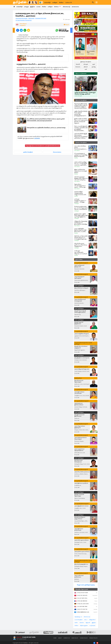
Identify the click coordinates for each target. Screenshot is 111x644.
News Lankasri (77, 151)
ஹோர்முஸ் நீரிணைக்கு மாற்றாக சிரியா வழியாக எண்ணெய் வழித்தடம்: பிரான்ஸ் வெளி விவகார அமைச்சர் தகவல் (81, 106)
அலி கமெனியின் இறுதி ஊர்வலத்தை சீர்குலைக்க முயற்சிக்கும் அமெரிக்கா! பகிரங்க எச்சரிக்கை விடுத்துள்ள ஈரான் (81, 136)
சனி (86, 69)
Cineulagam (77, 204)
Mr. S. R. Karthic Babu (91, 52)
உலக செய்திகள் (79, 620)
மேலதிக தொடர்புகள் (82, 589)
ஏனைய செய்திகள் (81, 143)
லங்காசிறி (47, 3)
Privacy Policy (94, 638)
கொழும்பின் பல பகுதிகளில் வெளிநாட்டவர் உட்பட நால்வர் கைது (46, 128)
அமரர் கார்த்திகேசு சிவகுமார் (82, 334)
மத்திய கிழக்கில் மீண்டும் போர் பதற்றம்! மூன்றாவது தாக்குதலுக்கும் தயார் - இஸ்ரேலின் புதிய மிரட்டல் (81, 113)
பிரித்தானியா (92, 620)
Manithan (76, 158)
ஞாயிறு (94, 67)
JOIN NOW (37, 138)
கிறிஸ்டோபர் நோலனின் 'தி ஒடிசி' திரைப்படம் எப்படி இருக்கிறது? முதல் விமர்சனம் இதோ (81, 238)
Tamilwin (25, 643)
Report (66, 25)
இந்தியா (33, 7)
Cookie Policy (84, 638)
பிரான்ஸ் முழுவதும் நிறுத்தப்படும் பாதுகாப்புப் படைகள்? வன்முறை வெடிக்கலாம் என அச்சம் (81, 178)
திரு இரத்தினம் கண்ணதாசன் (82, 358)
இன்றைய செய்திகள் (86, 62)
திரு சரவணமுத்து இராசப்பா (81, 564)
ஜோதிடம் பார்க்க (81, 34)
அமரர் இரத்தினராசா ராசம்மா (82, 506)
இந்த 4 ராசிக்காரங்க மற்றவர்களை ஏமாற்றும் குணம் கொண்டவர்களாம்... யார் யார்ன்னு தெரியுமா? (81, 171)
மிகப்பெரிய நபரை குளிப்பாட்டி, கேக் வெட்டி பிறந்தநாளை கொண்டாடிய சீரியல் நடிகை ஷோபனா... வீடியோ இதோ (81, 245)
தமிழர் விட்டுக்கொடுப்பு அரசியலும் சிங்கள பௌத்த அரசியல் (85, 93)
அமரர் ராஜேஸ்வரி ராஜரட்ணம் (82, 369)
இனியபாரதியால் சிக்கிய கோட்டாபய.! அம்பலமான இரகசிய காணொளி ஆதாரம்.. (81, 121)
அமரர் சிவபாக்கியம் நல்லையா (82, 472)
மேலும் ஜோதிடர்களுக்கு (86, 58)
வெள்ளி (78, 64)
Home (55, 638)
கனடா (86, 620)
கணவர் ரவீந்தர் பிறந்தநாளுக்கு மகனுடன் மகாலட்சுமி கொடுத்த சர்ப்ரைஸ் (80, 193)
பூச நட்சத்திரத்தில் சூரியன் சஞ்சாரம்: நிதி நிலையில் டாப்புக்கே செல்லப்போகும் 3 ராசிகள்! (80, 230)
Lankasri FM (69, 3)
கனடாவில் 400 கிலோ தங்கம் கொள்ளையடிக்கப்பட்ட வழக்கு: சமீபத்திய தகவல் (81, 148)
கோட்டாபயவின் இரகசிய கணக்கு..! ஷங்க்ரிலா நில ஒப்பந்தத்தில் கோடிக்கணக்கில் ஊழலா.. (81, 128)
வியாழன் (86, 64)
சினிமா (61, 3)
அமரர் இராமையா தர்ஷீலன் (81, 483)
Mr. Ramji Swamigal (78, 52)
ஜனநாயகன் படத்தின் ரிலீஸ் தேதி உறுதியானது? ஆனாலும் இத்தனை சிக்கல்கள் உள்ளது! (81, 215)
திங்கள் (86, 67)
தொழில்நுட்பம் (78, 617)
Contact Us (67, 638)
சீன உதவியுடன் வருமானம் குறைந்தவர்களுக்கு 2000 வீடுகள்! (45, 56)
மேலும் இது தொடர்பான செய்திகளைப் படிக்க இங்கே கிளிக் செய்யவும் (43, 146)
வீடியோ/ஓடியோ (84, 626)
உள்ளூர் (27, 7)
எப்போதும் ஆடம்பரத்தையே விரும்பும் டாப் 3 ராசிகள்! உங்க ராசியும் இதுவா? (81, 252)
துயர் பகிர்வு (79, 260)
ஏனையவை (77, 7)
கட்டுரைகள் (92, 626)
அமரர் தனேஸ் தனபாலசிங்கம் (82, 552)
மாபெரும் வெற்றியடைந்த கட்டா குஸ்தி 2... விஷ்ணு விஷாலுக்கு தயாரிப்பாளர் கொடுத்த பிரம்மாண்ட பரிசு (81, 201)
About (60, 638)
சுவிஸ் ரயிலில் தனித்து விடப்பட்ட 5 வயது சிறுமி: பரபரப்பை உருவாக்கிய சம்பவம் (81, 164)
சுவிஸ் (76, 623)
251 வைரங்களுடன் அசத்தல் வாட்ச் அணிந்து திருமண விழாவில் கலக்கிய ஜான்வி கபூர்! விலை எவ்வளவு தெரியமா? (81, 155)
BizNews (59, 7)
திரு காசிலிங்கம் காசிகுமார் (81, 288)
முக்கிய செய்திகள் (28, 152)
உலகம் (39, 7)
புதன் (94, 64)
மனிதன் (55, 3)
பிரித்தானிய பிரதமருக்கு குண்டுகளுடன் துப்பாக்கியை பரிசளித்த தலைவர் (81, 223)
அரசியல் (23, 25)
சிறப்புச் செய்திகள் (81, 100)
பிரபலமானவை (57, 152)
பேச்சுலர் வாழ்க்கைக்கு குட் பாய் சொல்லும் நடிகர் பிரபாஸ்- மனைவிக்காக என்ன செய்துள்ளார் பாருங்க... (81, 208)
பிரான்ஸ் (82, 623)
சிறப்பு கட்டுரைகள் (81, 73)
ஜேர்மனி (88, 623)
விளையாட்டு (68, 7)
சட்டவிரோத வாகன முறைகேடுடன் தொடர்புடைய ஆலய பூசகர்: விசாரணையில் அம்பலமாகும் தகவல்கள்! (46, 120)
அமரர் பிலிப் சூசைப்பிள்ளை (82, 540)
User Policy (75, 638)
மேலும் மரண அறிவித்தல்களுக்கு (86, 585)
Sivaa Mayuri (23, 24)
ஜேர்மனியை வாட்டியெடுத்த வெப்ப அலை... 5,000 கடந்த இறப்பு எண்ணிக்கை (80, 186)
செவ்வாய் (78, 67)
